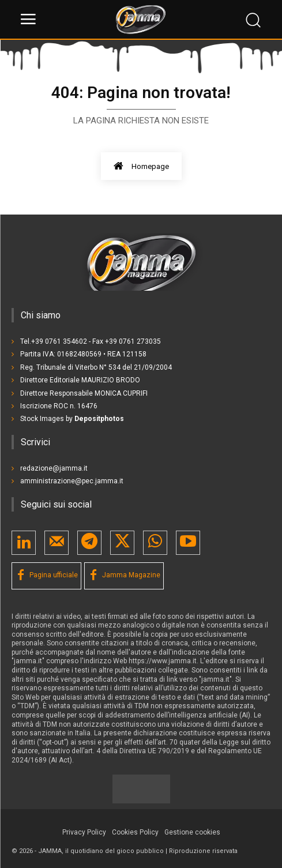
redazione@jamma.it (54, 468)
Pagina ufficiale (54, 575)
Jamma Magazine (131, 575)
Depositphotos (99, 419)
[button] (192, 833)
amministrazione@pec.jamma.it (72, 481)
